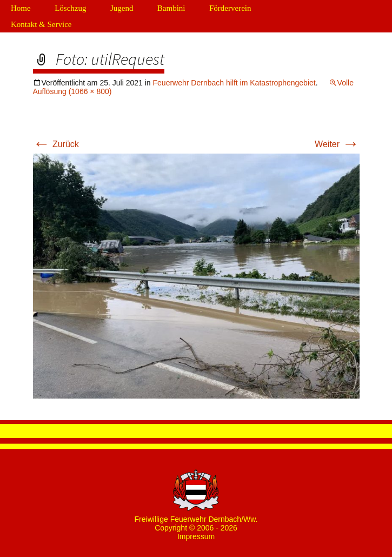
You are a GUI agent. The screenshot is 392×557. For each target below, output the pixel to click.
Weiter (337, 144)
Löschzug (70, 8)
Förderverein (230, 8)
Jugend (122, 8)
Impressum (196, 536)
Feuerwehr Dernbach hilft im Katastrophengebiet (234, 83)
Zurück (56, 144)
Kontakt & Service (41, 24)
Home (21, 8)
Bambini (171, 8)
